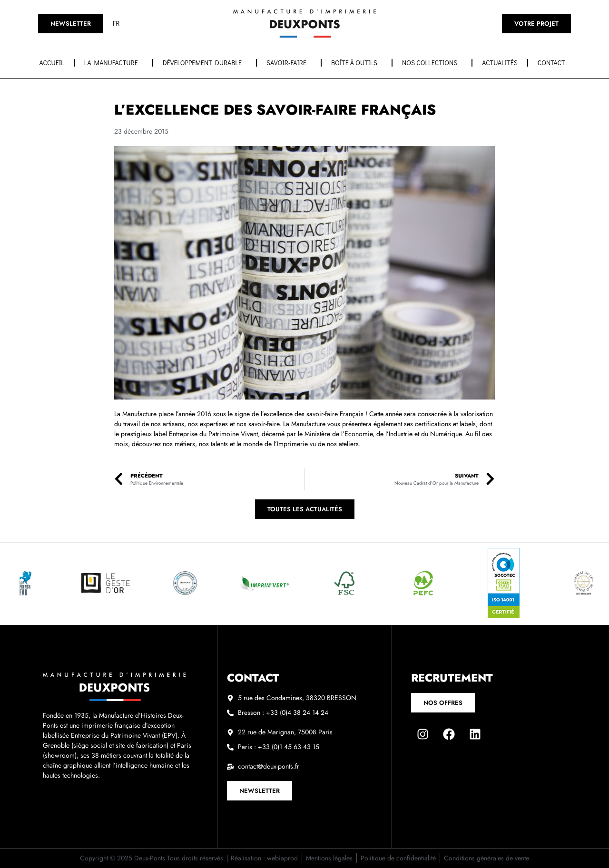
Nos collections (432, 63)
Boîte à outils (357, 63)
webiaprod (282, 858)
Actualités (500, 63)
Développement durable (205, 63)
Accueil (52, 63)
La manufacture (113, 63)
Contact (554, 63)
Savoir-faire (289, 63)
